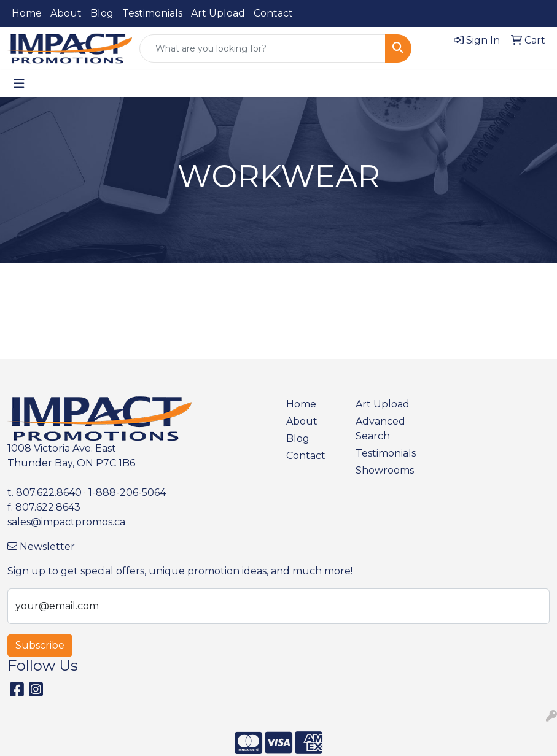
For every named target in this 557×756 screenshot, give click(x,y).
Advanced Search (380, 429)
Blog (102, 13)
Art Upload (218, 13)
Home (27, 13)
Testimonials (152, 13)
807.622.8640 (49, 492)
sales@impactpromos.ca (66, 522)
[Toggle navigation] (19, 83)
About (66, 13)
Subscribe (40, 645)
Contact (273, 13)
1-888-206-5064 (127, 492)
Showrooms (383, 470)
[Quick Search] (263, 48)
